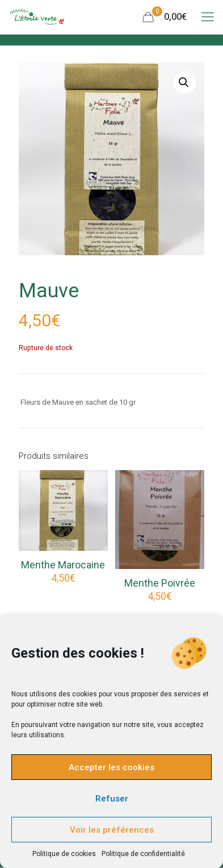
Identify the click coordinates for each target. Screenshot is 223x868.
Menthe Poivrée (160, 583)
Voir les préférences (112, 830)
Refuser (112, 799)
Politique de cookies (64, 854)
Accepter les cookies (111, 767)
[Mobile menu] (208, 17)
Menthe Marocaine (63, 565)
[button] (184, 82)
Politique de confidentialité (143, 854)
